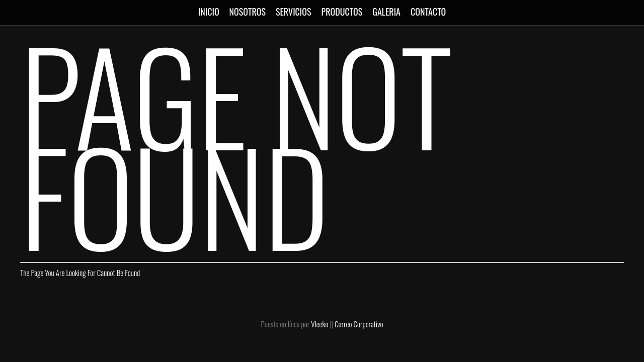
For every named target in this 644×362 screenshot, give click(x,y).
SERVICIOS (294, 12)
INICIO (209, 12)
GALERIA (386, 12)
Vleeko (319, 324)
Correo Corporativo (359, 324)
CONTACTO (428, 12)
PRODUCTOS (342, 12)
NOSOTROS (248, 12)
